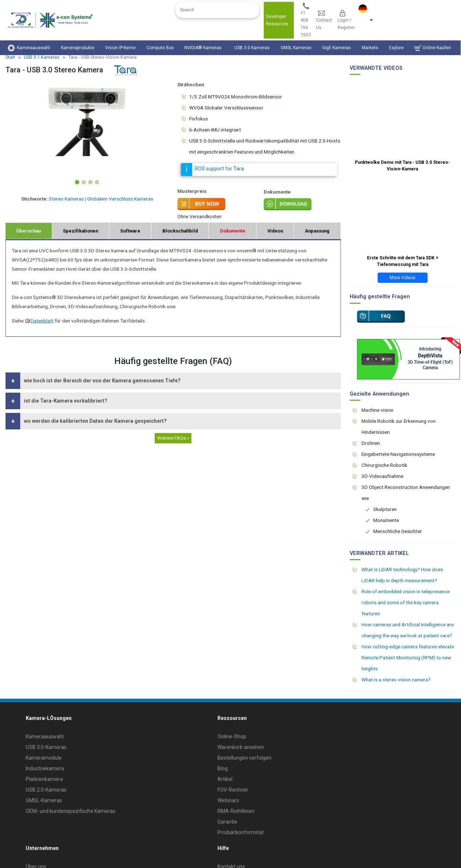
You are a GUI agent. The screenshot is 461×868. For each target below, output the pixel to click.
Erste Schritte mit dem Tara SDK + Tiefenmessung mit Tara (403, 261)
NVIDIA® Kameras (204, 48)
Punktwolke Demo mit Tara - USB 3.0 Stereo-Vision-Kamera (402, 166)
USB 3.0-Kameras (46, 747)
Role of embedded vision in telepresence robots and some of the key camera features (406, 602)
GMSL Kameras (296, 48)
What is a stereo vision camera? (396, 680)
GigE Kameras (336, 48)
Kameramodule (44, 758)
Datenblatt (39, 321)
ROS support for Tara (219, 169)
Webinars (228, 800)
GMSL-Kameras (44, 800)
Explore (396, 48)
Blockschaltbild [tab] (180, 231)
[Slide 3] (90, 182)
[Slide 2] (84, 182)
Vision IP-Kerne (120, 48)
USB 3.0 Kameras (252, 48)
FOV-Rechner (233, 790)
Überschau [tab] (28, 231)
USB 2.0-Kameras (46, 790)
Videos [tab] (275, 231)
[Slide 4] (97, 182)
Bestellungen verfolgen (244, 758)
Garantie (227, 822)
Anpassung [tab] (317, 231)
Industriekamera (45, 768)
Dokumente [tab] (233, 231)
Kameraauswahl (29, 48)
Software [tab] (130, 231)
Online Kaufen (433, 48)
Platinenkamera (44, 779)
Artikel (225, 779)
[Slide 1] (77, 182)
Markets (370, 48)
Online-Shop (232, 736)
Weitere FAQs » (173, 438)
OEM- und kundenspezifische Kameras (71, 811)
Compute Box (160, 48)
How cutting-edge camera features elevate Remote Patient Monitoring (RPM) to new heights (408, 658)
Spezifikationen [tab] (80, 231)
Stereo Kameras (66, 199)
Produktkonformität (241, 832)
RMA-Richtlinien (236, 811)
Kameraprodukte (78, 48)
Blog (223, 768)
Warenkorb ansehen (241, 747)
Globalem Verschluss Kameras (120, 199)
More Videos (403, 278)
